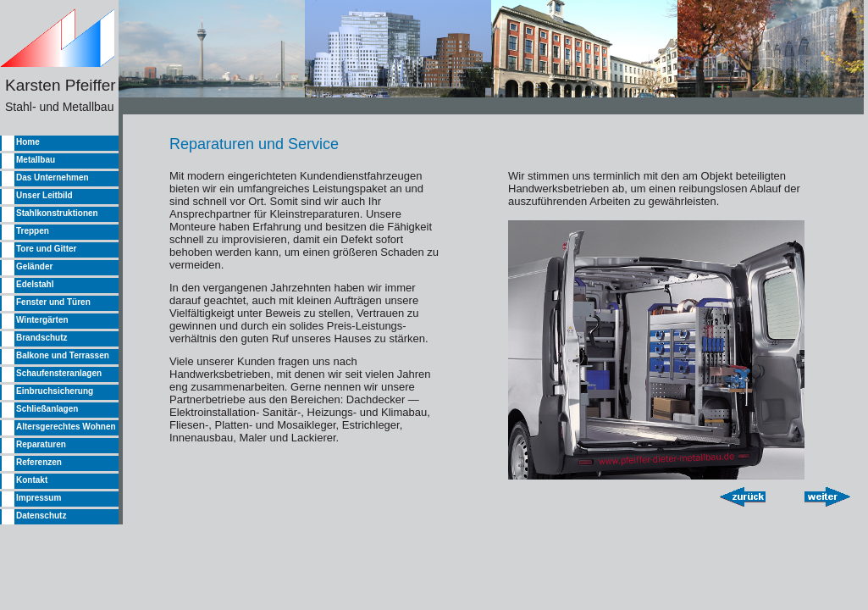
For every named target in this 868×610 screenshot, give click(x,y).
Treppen (33, 231)
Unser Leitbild (44, 195)
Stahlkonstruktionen (57, 213)
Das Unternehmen (53, 177)
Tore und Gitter (46, 249)
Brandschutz (42, 338)
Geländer (34, 266)
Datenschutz (41, 516)
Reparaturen (41, 444)
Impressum (39, 498)
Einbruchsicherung (55, 391)
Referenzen (39, 462)
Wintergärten (42, 320)
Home (28, 142)
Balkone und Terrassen (63, 355)
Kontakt (32, 480)
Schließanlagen (47, 409)
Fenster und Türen (53, 302)
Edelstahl (35, 284)
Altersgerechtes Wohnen (66, 427)
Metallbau (36, 160)
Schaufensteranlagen (59, 373)
